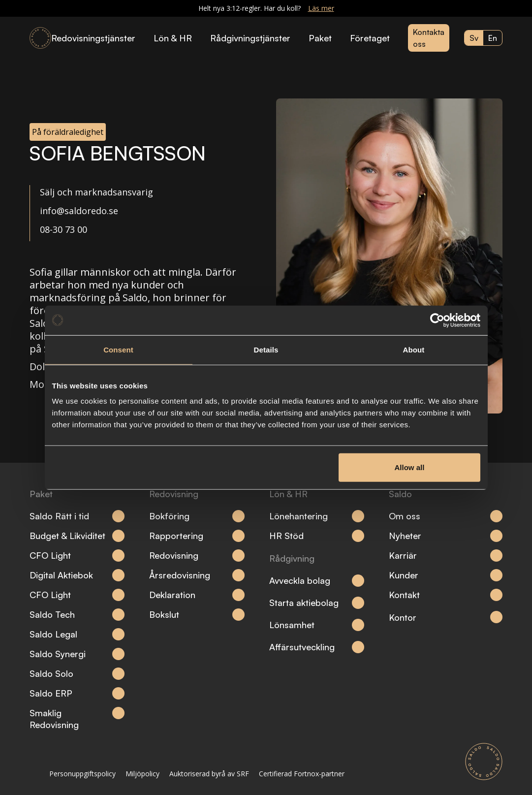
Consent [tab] (118, 349)
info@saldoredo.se (79, 211)
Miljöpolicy (142, 774)
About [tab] (414, 349)
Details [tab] (266, 349)
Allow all (410, 467)
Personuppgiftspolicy (82, 774)
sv (474, 38)
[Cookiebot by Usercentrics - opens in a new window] (437, 320)
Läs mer (321, 8)
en (493, 38)
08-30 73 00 (63, 229)
